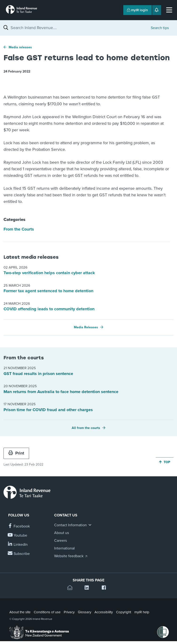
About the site (20, 612)
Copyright (124, 612)
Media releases (20, 47)
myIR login (137, 10)
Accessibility (104, 612)
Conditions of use (47, 612)
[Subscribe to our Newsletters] (19, 554)
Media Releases (86, 327)
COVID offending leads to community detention (49, 309)
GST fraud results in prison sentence (38, 374)
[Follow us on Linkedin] (18, 545)
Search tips (160, 28)
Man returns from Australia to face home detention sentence (61, 392)
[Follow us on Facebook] (19, 526)
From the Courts (19, 229)
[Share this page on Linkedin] (88, 588)
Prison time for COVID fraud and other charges (48, 410)
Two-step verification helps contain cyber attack (49, 273)
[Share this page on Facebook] (106, 588)
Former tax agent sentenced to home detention (48, 291)
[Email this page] (71, 588)
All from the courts (86, 428)
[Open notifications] (157, 10)
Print (16, 453)
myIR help (142, 612)
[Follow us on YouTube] (18, 536)
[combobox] (78, 28)
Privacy (69, 612)
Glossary (85, 612)
